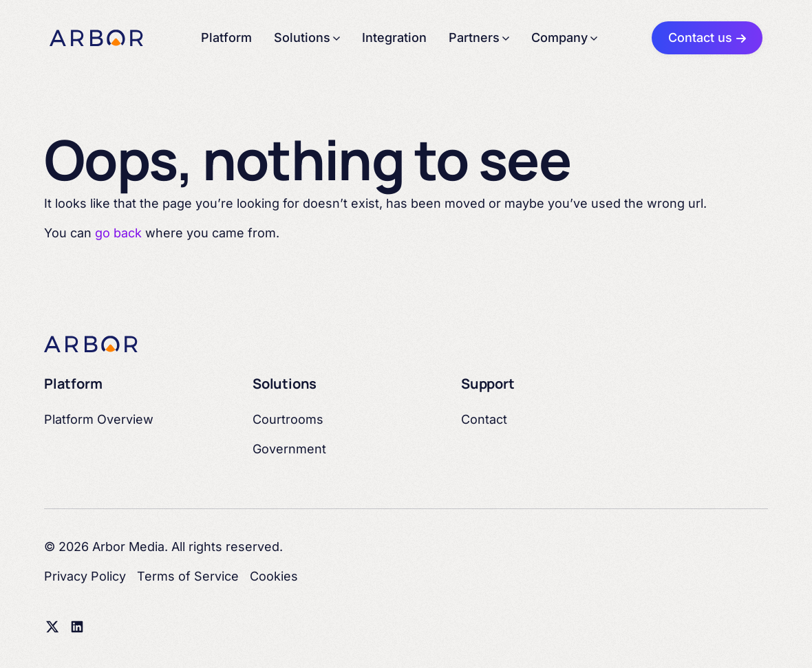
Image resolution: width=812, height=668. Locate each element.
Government (289, 449)
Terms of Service (188, 576)
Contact (484, 419)
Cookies (274, 576)
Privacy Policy (85, 576)
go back (118, 233)
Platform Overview (99, 419)
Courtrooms (288, 419)
